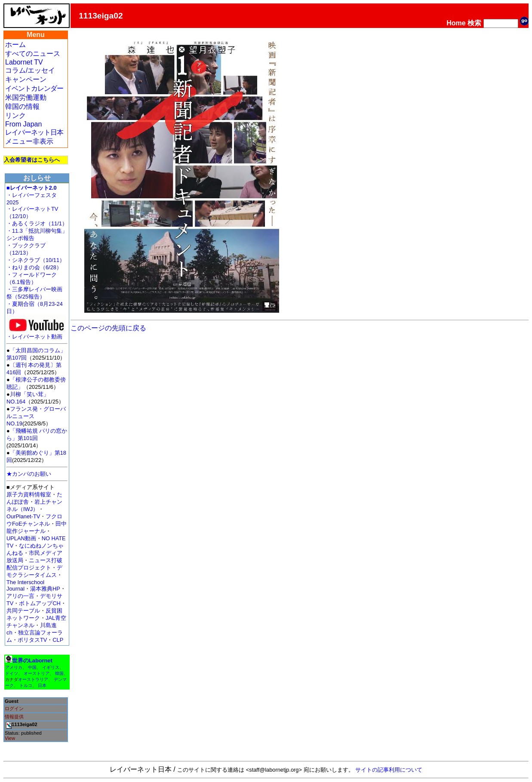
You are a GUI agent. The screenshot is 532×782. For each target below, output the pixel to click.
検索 (474, 23)
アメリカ (14, 667)
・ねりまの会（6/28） (34, 267)
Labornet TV (24, 62)
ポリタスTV (32, 640)
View (10, 738)
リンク (15, 115)
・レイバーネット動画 (37, 334)
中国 (32, 667)
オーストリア (37, 673)
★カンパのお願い (29, 474)
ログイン (14, 708)
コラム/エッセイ (30, 70)
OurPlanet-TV (23, 516)
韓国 (59, 673)
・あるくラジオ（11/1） (37, 223)
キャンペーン (26, 79)
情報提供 (14, 717)
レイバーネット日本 (34, 132)
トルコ (26, 685)
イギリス (51, 667)
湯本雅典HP (45, 589)
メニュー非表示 (29, 141)
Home (456, 23)
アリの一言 (20, 596)
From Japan (23, 124)
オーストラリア (33, 679)
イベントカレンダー (34, 88)
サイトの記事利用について (389, 770)
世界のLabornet (32, 660)
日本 (42, 685)
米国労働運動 (26, 97)
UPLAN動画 (21, 538)
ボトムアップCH (40, 603)
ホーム (15, 45)
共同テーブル (23, 611)
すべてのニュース (33, 54)
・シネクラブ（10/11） (36, 260)
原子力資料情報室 (29, 494)
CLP (58, 640)
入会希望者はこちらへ (32, 160)
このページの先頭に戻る (108, 328)
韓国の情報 (22, 106)
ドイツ (12, 673)
